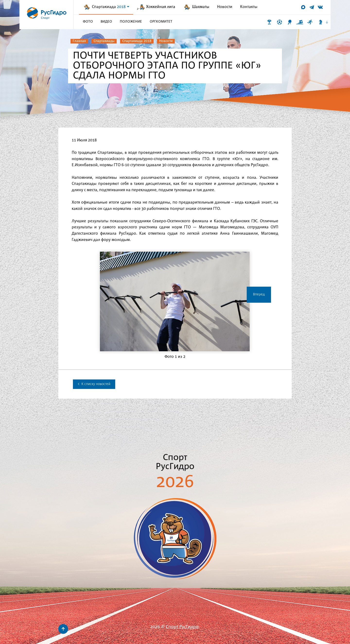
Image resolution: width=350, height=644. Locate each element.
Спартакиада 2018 (137, 41)
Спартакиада (111, 7)
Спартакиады (104, 41)
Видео (106, 22)
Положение (131, 22)
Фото (88, 22)
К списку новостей (94, 384)
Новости (225, 7)
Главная (79, 41)
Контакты (249, 7)
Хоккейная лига (161, 7)
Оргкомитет (161, 22)
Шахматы (201, 7)
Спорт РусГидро (182, 627)
